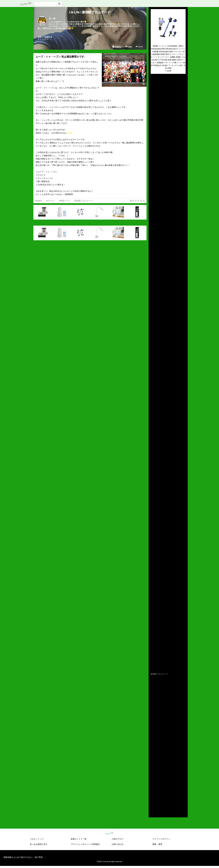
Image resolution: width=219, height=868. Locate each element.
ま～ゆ (52, 18)
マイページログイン (161, 839)
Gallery (117, 47)
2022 (153, 778)
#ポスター (50, 201)
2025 (153, 768)
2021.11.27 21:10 (137, 201)
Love (129, 47)
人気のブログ (117, 839)
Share (139, 47)
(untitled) (154, 86)
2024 (153, 771)
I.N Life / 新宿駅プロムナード (90, 12)
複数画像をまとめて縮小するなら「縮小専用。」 (25, 857)
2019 (153, 787)
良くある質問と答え (39, 844)
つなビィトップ (37, 839)
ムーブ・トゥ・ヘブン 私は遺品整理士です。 (61, 57)
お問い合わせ (117, 844)
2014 (153, 804)
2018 (153, 791)
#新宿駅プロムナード (83, 201)
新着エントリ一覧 (79, 839)
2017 (153, 794)
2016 (153, 797)
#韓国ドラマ (64, 201)
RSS (154, 812)
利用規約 (96, 844)
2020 (153, 784)
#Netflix (38, 201)
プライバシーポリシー (81, 844)
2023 (153, 775)
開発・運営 (157, 844)
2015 (153, 800)
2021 (153, 781)
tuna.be (109, 833)
